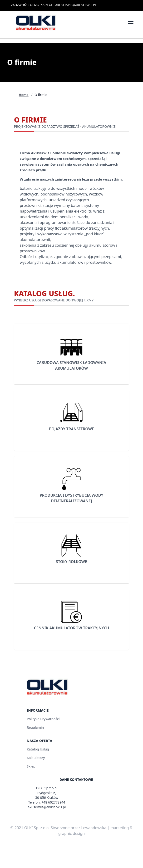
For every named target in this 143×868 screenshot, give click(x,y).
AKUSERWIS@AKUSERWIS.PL (76, 5)
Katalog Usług (38, 749)
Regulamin (35, 727)
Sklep (31, 766)
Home (24, 95)
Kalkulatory (36, 758)
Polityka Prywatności (43, 719)
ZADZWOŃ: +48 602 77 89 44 (32, 5)
